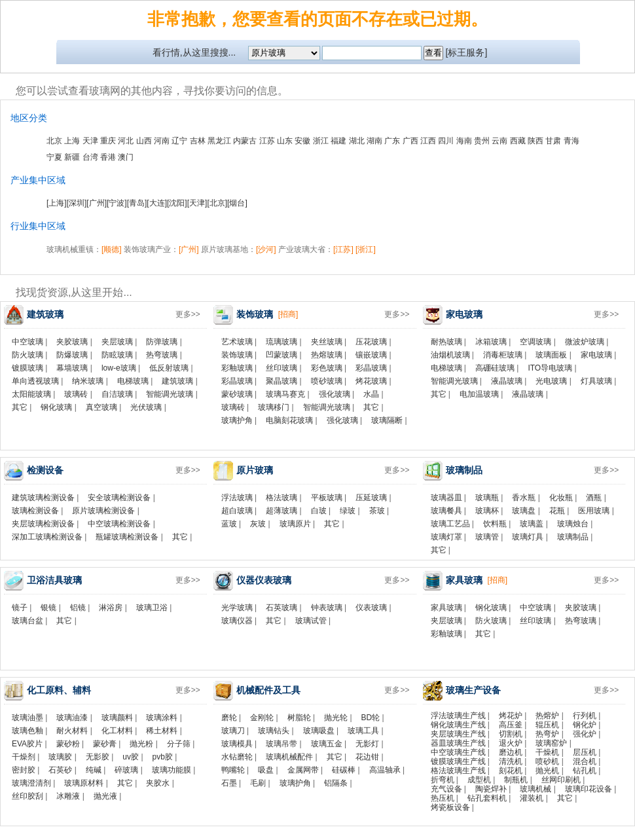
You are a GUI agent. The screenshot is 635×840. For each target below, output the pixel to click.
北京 (54, 141)
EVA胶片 (27, 744)
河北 (126, 141)
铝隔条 (336, 783)
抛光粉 (141, 744)
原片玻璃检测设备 (103, 511)
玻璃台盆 (27, 621)
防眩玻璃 (117, 355)
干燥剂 (24, 757)
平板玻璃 (327, 498)
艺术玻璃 (237, 342)
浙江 (321, 141)
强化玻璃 (335, 394)
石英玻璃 (281, 608)
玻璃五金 (327, 744)
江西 (428, 141)
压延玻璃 (371, 498)
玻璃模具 (237, 744)
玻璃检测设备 (35, 511)
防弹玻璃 (162, 342)
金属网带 (303, 770)
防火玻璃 (27, 355)
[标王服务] (467, 52)
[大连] (157, 203)
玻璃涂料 (162, 718)
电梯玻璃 (133, 381)
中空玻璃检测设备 (119, 524)
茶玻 (377, 511)
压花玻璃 (371, 342)
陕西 (535, 141)
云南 (499, 141)
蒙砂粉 (68, 744)
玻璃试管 (311, 621)
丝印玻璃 (281, 368)
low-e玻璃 (119, 368)
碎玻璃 (126, 770)
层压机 (585, 752)
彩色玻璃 (327, 368)
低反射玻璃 (169, 368)
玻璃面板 (551, 355)
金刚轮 (262, 718)
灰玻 (258, 524)
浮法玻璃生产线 (458, 716)
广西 (410, 141)
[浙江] (366, 249)
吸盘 (266, 770)
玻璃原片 (295, 524)
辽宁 (179, 141)
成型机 (479, 780)
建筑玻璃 (177, 381)
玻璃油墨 (27, 718)
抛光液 (105, 796)
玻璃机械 (535, 789)
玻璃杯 (487, 511)
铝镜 (78, 608)
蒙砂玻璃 (237, 394)
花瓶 (557, 511)
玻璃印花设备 (589, 789)
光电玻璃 (551, 381)
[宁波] (117, 203)
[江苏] (343, 249)
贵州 (482, 141)
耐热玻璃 (446, 342)
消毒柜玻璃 (503, 355)
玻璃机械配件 (289, 757)
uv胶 (131, 757)
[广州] (97, 203)
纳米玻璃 (88, 381)
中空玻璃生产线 (458, 752)
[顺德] (112, 249)
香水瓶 (524, 498)
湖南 (374, 141)
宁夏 (54, 157)
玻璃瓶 (487, 498)
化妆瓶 (561, 498)
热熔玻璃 (327, 355)
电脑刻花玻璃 (289, 420)
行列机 (585, 716)
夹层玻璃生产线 (458, 734)
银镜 (48, 608)
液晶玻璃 (507, 381)
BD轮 (371, 718)
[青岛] (137, 203)
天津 (90, 141)
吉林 (198, 141)
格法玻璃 (281, 498)
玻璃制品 (573, 537)
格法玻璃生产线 (458, 771)
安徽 (302, 141)
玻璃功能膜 (172, 770)
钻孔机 (585, 771)
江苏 (267, 141)
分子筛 (179, 744)
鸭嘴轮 (233, 770)
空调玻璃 (535, 342)
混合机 (585, 761)
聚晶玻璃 (281, 381)
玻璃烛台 (573, 524)
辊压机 (547, 725)
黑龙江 (219, 141)
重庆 (108, 141)
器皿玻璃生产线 (458, 743)
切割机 (511, 734)
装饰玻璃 (237, 355)
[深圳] (77, 203)
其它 (20, 407)
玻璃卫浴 (152, 608)
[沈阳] (177, 203)
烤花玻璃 (371, 381)
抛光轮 (336, 718)
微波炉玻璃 (585, 342)
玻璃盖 (532, 524)
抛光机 (547, 771)
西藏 (518, 141)
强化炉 (585, 734)
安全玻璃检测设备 (119, 498)
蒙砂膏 (105, 744)
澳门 (126, 157)
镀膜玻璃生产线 (458, 761)
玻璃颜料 (117, 718)
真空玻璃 (101, 407)
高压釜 (511, 725)
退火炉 (511, 743)
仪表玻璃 (371, 608)
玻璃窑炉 (551, 743)
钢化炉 (585, 725)
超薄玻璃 (281, 511)
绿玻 (348, 511)
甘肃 (553, 141)
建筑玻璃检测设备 (43, 498)
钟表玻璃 (327, 608)
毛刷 (258, 783)
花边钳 (367, 757)
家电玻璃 (596, 355)
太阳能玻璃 (31, 394)
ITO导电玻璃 (550, 368)
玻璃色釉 (27, 731)
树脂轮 (299, 718)
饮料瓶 (495, 524)
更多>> (188, 314)
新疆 (72, 157)
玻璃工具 (363, 731)
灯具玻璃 (596, 381)
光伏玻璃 (146, 407)
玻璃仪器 (237, 621)
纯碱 (94, 770)
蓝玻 (229, 524)
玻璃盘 (524, 511)
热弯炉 (547, 734)
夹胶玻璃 (72, 342)
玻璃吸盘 (319, 731)
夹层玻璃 (117, 342)
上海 (72, 141)
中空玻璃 (27, 342)
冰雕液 (68, 796)
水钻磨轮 (237, 757)
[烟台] (237, 203)
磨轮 (229, 718)
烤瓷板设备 (450, 807)
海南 (464, 141)
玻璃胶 (60, 757)
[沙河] (266, 249)
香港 (108, 157)
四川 (446, 141)
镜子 (20, 608)
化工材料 (117, 731)
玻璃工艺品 (450, 524)
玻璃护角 (237, 420)
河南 (162, 141)
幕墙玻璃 (72, 368)
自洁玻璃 (117, 394)
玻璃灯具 (528, 537)
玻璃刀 (233, 731)
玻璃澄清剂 (31, 783)
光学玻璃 (237, 608)
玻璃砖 (76, 394)
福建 (338, 141)
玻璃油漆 (72, 718)
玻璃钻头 (274, 731)
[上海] (57, 203)
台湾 (90, 157)
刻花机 (511, 771)
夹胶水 (158, 783)
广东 (392, 141)
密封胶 (24, 770)
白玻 (319, 511)
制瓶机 (516, 780)
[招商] (288, 314)
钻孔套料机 (487, 798)
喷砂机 (547, 761)
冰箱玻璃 (491, 342)
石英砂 (60, 770)
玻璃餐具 (446, 511)
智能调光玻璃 (170, 394)
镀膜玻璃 (27, 368)
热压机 (443, 798)
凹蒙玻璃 (281, 355)
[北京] (217, 203)
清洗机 (511, 761)
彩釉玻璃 (237, 368)
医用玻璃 (594, 511)
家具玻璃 (446, 608)
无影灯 (367, 744)
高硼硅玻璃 (495, 368)
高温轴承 (385, 770)
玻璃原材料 (84, 783)
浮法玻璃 (237, 498)
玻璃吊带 (281, 744)
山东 (285, 141)
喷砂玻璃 (327, 381)
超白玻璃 (237, 511)
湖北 (357, 141)
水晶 (371, 394)
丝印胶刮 (27, 796)
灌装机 (532, 798)
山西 (144, 141)
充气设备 (446, 789)
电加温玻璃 (479, 394)
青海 (571, 141)
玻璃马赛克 (285, 394)
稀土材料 (162, 731)
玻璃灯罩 (446, 537)
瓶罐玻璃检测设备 (127, 537)
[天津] (197, 203)
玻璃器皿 (446, 498)
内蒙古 (245, 141)
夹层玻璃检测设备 (43, 524)
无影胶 (98, 757)
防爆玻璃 (72, 355)
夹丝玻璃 (327, 342)
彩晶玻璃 (371, 368)
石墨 (229, 783)
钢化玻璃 (56, 407)
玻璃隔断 (387, 420)
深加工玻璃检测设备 (47, 537)
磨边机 (511, 752)
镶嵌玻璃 (371, 355)
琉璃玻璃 (281, 342)
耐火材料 (72, 731)
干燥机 (547, 752)
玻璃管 (487, 537)
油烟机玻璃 (450, 355)
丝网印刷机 (561, 780)
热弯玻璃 (162, 355)
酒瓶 (594, 498)
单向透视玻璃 (35, 381)
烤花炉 (511, 716)
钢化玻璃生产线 (458, 725)
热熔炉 (547, 716)
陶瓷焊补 (491, 789)
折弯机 (443, 780)
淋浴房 (111, 608)
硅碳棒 (344, 770)
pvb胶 (163, 757)
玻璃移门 (274, 407)
